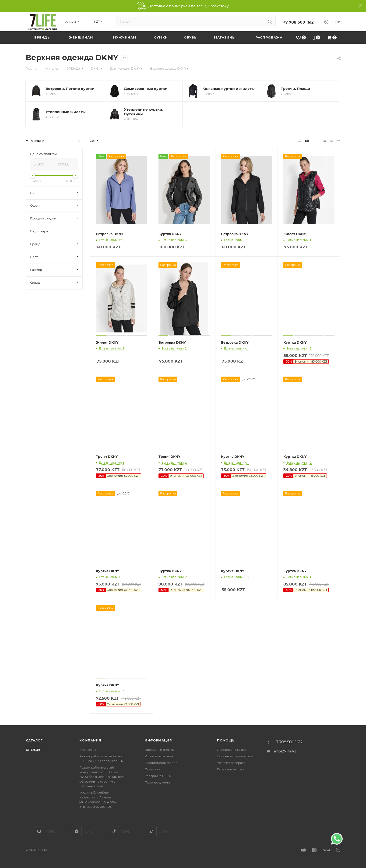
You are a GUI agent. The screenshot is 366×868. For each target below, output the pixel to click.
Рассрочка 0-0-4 (158, 776)
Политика (153, 769)
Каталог (34, 740)
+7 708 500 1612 (298, 22)
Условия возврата (159, 756)
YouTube (39, 831)
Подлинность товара (161, 763)
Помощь (226, 740)
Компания (90, 740)
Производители (157, 782)
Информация (158, 740)
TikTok (114, 831)
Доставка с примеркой (235, 756)
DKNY (152, 831)
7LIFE (77, 831)
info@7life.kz (285, 751)
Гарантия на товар (232, 769)
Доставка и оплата (159, 750)
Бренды (34, 750)
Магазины (88, 750)
